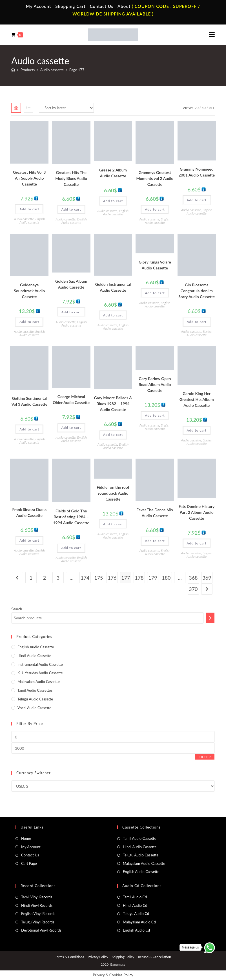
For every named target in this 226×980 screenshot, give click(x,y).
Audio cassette (24, 219)
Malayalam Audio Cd (139, 922)
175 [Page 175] (98, 578)
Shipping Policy (123, 957)
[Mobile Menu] (212, 35)
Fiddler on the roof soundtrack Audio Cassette (113, 493)
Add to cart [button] (29, 209)
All (212, 108)
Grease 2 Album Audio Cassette (113, 173)
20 (197, 108)
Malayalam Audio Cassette (39, 682)
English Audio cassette (32, 221)
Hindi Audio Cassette (34, 656)
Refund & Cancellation (154, 957)
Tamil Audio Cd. (135, 897)
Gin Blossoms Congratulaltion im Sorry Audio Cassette (197, 291)
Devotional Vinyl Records (41, 930)
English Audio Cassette (141, 872)
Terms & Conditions (69, 957)
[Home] (13, 70)
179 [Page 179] (153, 578)
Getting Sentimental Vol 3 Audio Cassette (29, 401)
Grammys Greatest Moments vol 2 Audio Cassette (155, 178)
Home (26, 838)
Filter (205, 757)
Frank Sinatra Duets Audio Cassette (29, 512)
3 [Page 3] (58, 578)
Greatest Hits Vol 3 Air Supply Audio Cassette (29, 178)
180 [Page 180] (166, 578)
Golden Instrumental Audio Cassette (113, 287)
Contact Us (102, 6)
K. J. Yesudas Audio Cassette (40, 673)
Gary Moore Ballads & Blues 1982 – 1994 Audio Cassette (113, 404)
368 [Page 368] (193, 578)
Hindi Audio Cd (135, 905)
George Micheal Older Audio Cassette (71, 399)
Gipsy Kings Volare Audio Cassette (155, 265)
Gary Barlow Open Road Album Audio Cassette (155, 384)
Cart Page (29, 863)
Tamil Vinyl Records (37, 897)
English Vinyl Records (38, 914)
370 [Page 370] (193, 589)
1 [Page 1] (31, 578)
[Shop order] (66, 108)
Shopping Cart (70, 6)
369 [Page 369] (207, 578)
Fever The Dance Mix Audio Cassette (155, 513)
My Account (39, 6)
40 (204, 108)
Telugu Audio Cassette (35, 699)
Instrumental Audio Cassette (40, 664)
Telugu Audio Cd (136, 914)
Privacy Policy (98, 957)
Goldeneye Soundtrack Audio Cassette (29, 291)
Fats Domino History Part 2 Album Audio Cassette (197, 512)
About (124, 6)
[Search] (210, 618)
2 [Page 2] (45, 578)
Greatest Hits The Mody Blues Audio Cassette (71, 178)
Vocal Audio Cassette (34, 708)
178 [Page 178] (139, 578)
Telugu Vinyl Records (38, 922)
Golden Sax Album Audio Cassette (71, 284)
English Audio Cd (136, 930)
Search (17, 609)
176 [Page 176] (112, 578)
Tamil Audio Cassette (139, 838)
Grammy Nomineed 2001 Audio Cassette (197, 172)
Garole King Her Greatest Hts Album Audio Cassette (197, 399)
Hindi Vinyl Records (37, 905)
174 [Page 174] (85, 578)
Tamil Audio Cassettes (35, 690)
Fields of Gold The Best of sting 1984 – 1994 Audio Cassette (71, 517)
